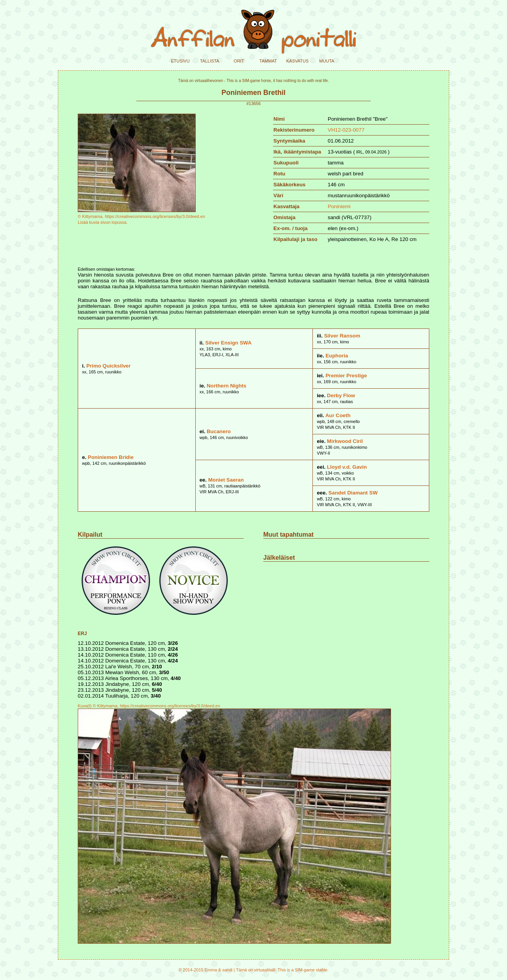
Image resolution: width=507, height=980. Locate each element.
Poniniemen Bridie (111, 457)
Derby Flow (341, 395)
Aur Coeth (338, 415)
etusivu (180, 60)
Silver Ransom (342, 336)
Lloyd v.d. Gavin (347, 467)
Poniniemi (339, 206)
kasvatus (297, 60)
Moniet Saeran (226, 480)
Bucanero (219, 431)
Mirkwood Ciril (345, 441)
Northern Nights (226, 386)
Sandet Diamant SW (353, 493)
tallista (210, 60)
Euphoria (337, 356)
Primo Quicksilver (108, 366)
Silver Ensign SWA (229, 343)
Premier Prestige (346, 376)
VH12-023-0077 (346, 130)
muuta (327, 60)
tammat (268, 60)
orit (239, 60)
